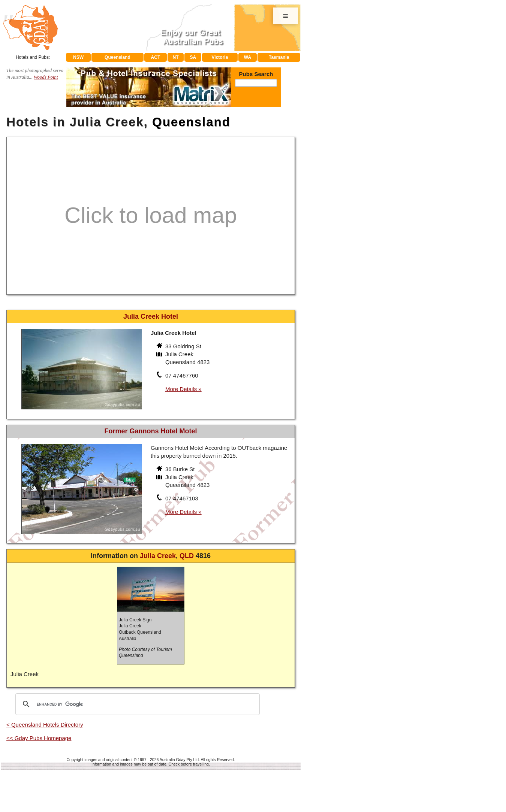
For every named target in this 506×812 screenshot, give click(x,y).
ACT (156, 57)
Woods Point (46, 77)
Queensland (118, 57)
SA (193, 57)
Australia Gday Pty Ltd (179, 760)
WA (248, 57)
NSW (78, 57)
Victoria (220, 57)
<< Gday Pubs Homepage (39, 738)
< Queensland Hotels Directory (45, 725)
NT (175, 57)
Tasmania (279, 57)
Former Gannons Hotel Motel (150, 431)
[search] (136, 704)
